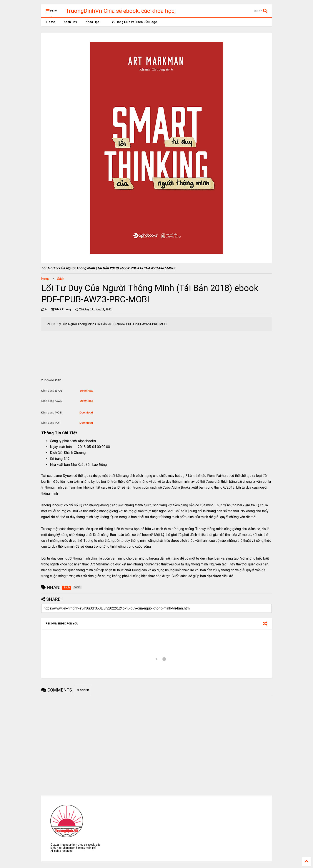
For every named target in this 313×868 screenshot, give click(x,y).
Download (87, 391)
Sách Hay (70, 22)
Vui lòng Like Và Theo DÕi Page (132, 22)
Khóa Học (92, 22)
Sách (61, 279)
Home (50, 22)
